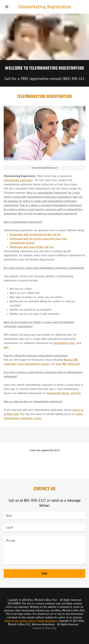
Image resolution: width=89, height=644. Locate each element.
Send (44, 574)
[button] (9, 7)
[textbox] (44, 516)
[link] (44, 7)
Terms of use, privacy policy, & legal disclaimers (31, 621)
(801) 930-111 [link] (74, 79)
